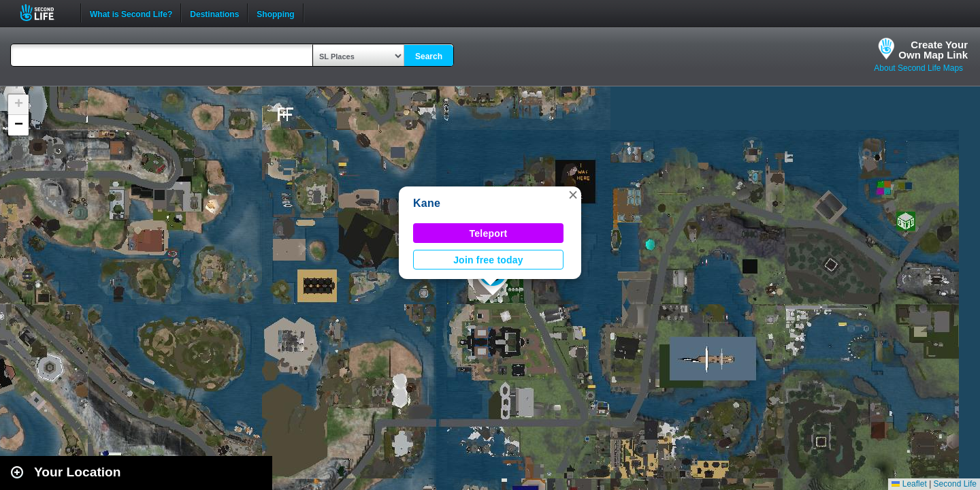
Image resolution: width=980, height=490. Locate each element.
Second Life (45, 13)
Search (429, 56)
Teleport (489, 233)
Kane (427, 203)
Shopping (275, 13)
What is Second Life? (131, 13)
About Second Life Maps (918, 68)
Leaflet (909, 484)
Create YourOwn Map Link (933, 50)
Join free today (488, 260)
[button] (573, 195)
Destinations (214, 13)
